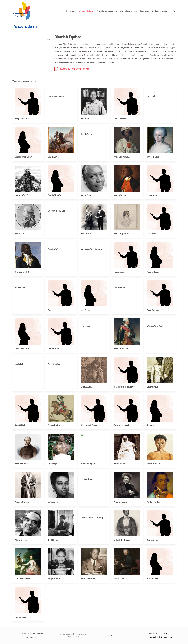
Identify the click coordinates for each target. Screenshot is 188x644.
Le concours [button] (71, 11)
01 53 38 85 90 (162, 634)
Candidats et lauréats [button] (160, 11)
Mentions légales (65, 634)
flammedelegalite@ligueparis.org (160, 637)
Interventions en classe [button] (128, 11)
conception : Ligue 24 (73, 637)
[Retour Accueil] (21, 11)
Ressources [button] (144, 11)
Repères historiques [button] (86, 11)
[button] (174, 11)
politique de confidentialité (78, 634)
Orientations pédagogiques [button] (107, 11)
